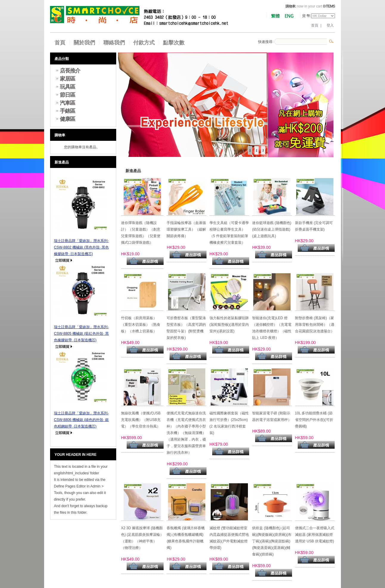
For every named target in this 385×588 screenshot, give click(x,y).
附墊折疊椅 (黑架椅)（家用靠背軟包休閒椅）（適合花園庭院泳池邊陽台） (315, 325)
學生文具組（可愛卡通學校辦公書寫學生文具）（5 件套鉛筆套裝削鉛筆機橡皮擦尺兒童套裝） (229, 233)
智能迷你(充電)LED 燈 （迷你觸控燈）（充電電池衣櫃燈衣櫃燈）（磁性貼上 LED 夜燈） (272, 328)
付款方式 (144, 43)
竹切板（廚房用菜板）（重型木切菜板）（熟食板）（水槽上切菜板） (141, 325)
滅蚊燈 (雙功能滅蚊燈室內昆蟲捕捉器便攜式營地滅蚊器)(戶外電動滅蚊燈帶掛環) (229, 538)
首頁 (315, 25)
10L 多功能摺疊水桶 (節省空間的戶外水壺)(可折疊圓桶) (314, 420)
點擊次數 (174, 43)
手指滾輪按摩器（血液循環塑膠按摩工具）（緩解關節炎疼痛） (186, 229)
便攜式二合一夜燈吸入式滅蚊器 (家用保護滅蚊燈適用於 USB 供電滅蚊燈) (315, 535)
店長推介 (70, 71)
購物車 (60, 135)
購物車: (291, 6)
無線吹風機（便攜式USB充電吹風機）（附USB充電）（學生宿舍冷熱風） (141, 420)
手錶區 (67, 111)
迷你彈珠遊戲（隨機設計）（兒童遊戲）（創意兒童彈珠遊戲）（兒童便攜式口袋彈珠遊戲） (141, 233)
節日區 (67, 95)
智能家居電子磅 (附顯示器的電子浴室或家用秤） (272, 416)
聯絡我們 (114, 43)
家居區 (67, 79)
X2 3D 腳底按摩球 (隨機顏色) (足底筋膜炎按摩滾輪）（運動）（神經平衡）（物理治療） (142, 538)
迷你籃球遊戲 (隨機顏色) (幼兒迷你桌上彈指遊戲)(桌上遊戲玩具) (272, 229)
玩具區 (67, 87)
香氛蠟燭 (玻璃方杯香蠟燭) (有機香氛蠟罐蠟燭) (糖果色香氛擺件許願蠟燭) (185, 538)
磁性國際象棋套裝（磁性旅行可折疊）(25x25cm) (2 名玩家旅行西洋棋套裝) (229, 423)
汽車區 (67, 103)
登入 (330, 25)
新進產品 (62, 162)
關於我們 (84, 43)
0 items (329, 6)
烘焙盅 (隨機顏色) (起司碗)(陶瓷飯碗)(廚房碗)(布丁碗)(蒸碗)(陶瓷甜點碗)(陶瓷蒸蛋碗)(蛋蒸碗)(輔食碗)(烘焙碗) (272, 541)
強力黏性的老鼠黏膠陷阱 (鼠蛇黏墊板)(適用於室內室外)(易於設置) (229, 325)
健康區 (67, 119)
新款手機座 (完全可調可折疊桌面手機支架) (314, 226)
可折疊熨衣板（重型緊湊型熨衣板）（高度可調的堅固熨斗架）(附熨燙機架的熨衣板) (186, 328)
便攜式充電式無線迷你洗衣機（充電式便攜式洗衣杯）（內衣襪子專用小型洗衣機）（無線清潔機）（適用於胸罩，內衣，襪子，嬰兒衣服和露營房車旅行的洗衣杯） (186, 433)
